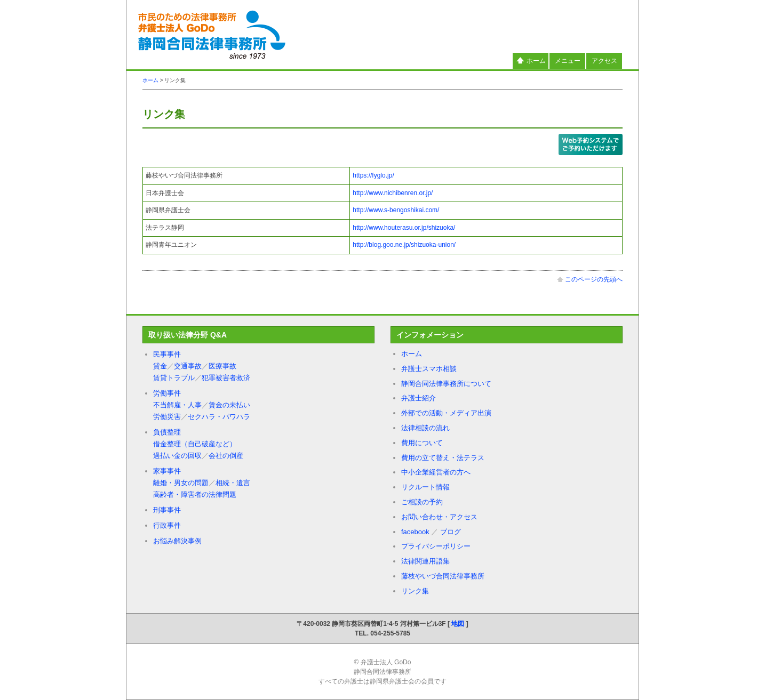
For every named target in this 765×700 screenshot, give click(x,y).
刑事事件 (167, 510)
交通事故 (188, 366)
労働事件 (167, 393)
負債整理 (167, 432)
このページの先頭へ (590, 279)
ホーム (531, 61)
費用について (422, 443)
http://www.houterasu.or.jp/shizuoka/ (404, 228)
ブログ (451, 532)
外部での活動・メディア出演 (446, 413)
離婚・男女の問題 (181, 483)
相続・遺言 (233, 483)
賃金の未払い (229, 405)
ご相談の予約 (422, 502)
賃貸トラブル (174, 378)
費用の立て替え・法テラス (443, 458)
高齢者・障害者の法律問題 (195, 494)
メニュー (568, 61)
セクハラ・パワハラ (219, 417)
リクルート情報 (425, 487)
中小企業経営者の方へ (436, 472)
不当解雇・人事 (177, 405)
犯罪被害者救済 (226, 378)
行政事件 (167, 525)
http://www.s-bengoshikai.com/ (396, 210)
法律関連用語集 (425, 561)
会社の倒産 (226, 456)
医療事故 (222, 366)
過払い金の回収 (177, 456)
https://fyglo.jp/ (373, 175)
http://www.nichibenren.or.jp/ (393, 193)
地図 (458, 624)
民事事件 (167, 354)
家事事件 (167, 471)
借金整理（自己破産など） (195, 444)
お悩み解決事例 (177, 541)
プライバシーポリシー (436, 546)
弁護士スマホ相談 (429, 369)
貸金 (160, 366)
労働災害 (167, 417)
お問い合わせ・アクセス (439, 517)
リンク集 (415, 591)
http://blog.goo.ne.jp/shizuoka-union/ (404, 245)
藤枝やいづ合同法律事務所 (443, 576)
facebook (415, 532)
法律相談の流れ (425, 428)
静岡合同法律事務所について (446, 384)
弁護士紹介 (419, 398)
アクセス (604, 61)
